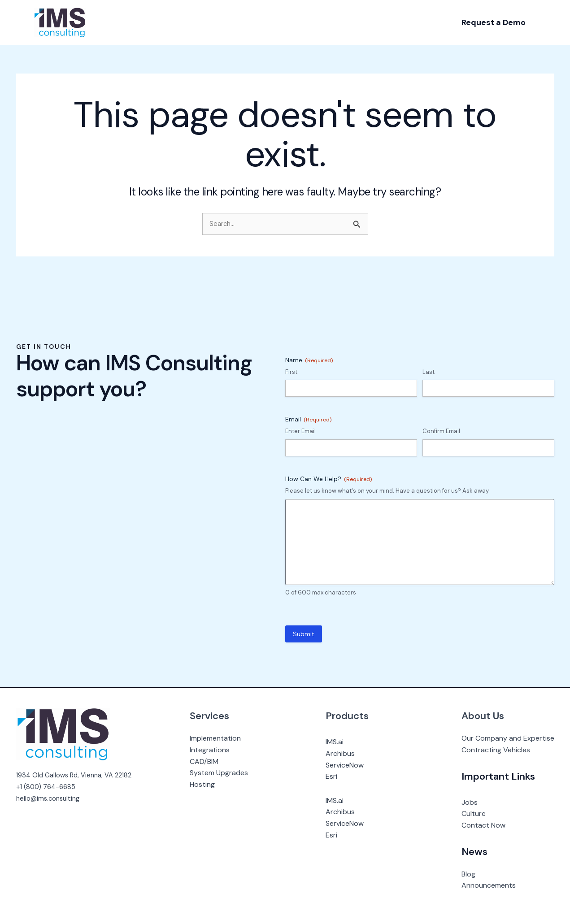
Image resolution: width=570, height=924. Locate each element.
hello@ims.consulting (50, 798)
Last (429, 372)
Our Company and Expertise (508, 738)
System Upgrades (228, 773)
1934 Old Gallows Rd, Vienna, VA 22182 (78, 775)
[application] (140, 22)
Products (352, 716)
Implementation (224, 738)
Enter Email (300, 431)
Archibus (345, 753)
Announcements (489, 885)
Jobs (470, 802)
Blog (468, 874)
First (291, 372)
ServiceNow (349, 765)
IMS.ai (339, 742)
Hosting (211, 784)
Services (218, 716)
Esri (336, 776)
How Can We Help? (329, 479)
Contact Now (483, 825)
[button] (494, 22)
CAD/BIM (213, 761)
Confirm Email (441, 431)
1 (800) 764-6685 (50, 787)
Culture (474, 813)
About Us (483, 716)
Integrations (219, 750)
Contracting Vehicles (496, 750)
